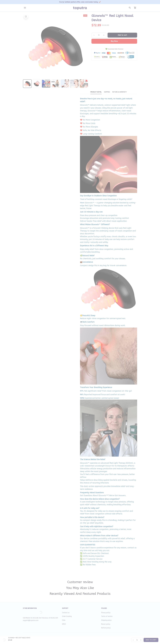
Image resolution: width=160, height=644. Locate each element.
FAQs (64, 620)
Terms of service (107, 616)
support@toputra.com (31, 620)
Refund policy (106, 628)
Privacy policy (106, 613)
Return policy (106, 624)
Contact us (66, 613)
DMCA (64, 624)
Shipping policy (106, 620)
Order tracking (67, 616)
